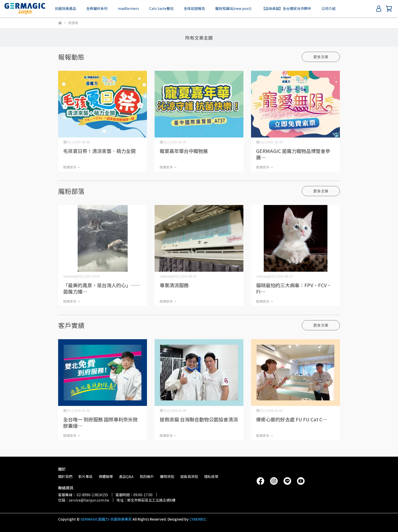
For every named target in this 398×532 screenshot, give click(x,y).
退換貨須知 (189, 476)
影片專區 (86, 476)
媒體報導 (106, 476)
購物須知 (167, 476)
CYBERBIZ (198, 519)
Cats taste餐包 (161, 8)
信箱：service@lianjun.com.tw (84, 500)
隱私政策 (211, 476)
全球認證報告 (194, 8)
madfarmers (128, 8)
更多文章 (321, 57)
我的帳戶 (147, 476)
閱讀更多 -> (72, 167)
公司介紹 (328, 8)
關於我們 (65, 476)
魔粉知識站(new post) (233, 8)
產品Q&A (126, 476)
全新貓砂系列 (97, 8)
